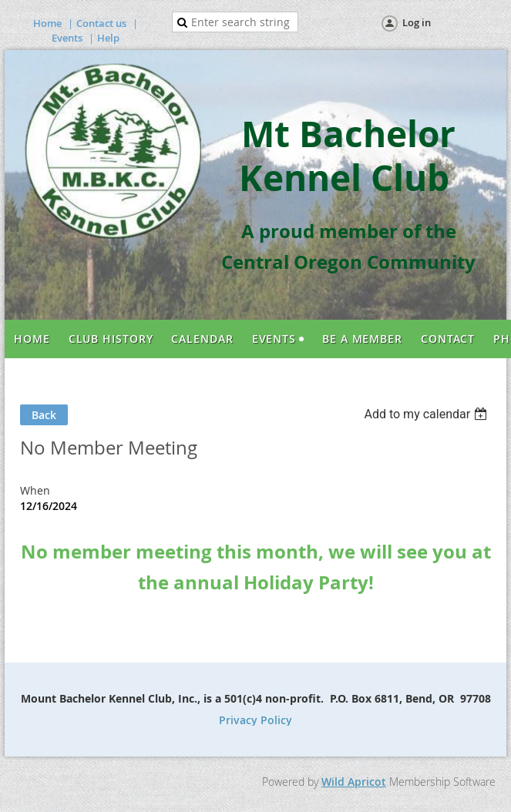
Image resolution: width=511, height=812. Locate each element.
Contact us (101, 23)
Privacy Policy (255, 720)
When (35, 490)
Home (47, 23)
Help (108, 38)
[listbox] (427, 414)
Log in (417, 22)
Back (44, 415)
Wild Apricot (354, 782)
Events (67, 38)
